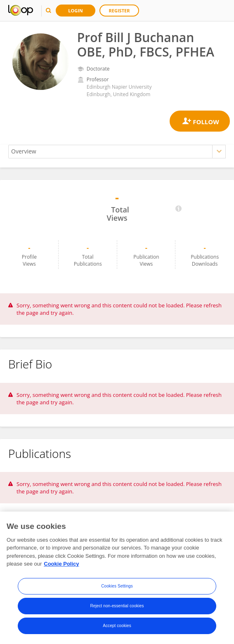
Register (119, 11)
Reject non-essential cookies (117, 606)
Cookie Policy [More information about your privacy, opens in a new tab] (61, 564)
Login (76, 11)
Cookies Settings (117, 586)
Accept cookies (117, 626)
